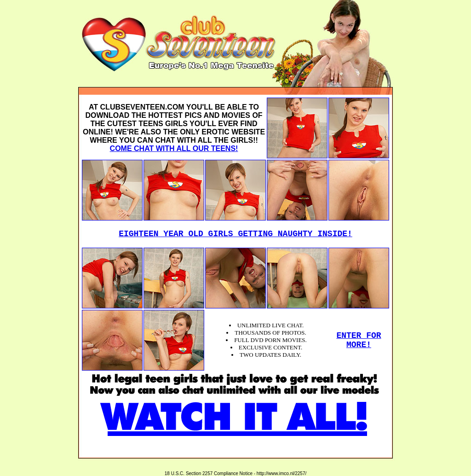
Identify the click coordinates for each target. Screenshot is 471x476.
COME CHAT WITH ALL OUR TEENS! (174, 148)
